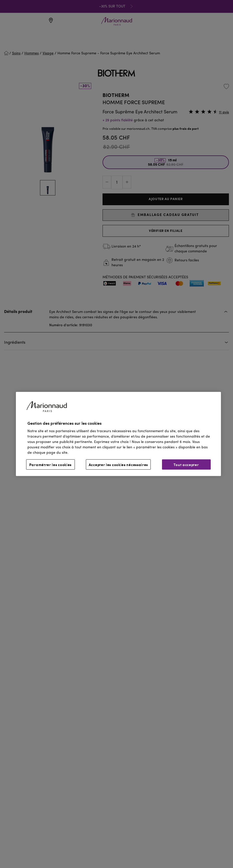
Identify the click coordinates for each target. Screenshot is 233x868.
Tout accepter (186, 465)
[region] (118, 434)
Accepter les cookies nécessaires (118, 465)
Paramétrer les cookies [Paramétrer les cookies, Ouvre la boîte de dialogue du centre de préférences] (50, 465)
